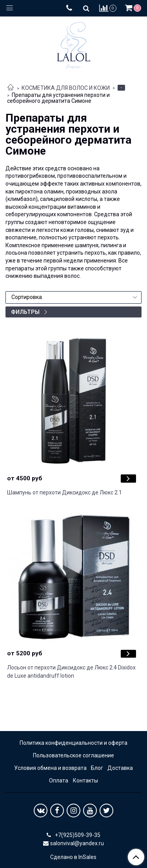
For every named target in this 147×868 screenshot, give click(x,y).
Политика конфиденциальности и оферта (73, 743)
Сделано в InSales (73, 857)
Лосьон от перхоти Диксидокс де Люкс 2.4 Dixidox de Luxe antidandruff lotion (71, 672)
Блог (97, 768)
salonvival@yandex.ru (77, 843)
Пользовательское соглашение (73, 755)
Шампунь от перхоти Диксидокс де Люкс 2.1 (64, 492)
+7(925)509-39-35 (77, 835)
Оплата (59, 780)
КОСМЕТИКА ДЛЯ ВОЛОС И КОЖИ (66, 88)
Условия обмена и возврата (50, 768)
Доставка (120, 768)
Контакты (85, 780)
